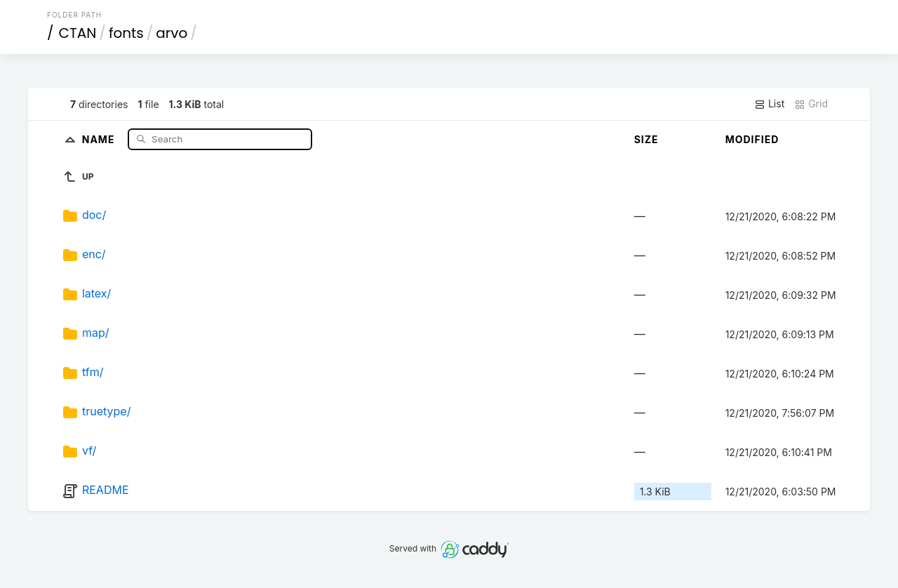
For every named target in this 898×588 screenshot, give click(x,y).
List (769, 104)
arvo (172, 33)
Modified (752, 139)
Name (100, 139)
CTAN (78, 33)
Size (646, 139)
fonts (126, 33)
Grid (811, 104)
